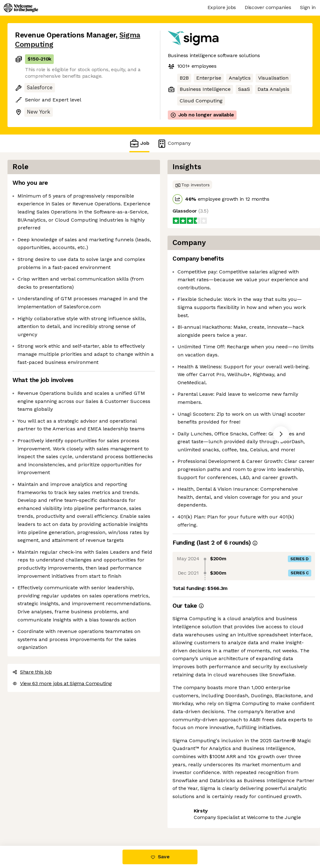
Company (174, 143)
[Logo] (21, 8)
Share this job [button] (32, 672)
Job (139, 143)
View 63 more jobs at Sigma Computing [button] (62, 683)
